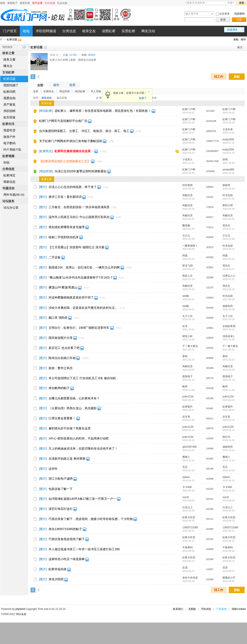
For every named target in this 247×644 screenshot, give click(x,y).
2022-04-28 (229, 309)
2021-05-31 (229, 350)
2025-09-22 (229, 113)
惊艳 (225, 159)
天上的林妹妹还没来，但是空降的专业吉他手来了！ (83, 449)
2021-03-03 (229, 370)
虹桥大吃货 (189, 517)
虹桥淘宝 (9, 175)
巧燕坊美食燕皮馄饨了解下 (67, 539)
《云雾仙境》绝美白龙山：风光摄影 (73, 408)
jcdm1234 (188, 397)
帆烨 (185, 386)
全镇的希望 (229, 326)
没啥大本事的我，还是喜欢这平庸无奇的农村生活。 (83, 308)
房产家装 (9, 105)
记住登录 (224, 14)
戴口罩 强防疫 (58, 318)
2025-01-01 (229, 133)
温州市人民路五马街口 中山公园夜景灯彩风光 (79, 217)
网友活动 (148, 31)
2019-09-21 (229, 541)
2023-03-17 (229, 269)
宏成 (185, 568)
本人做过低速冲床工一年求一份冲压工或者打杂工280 (84, 549)
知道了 (143, 98)
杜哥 (185, 326)
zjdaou (186, 477)
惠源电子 (188, 376)
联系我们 (178, 609)
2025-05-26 (229, 189)
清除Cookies (239, 609)
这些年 (53, 469)
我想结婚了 (11, 85)
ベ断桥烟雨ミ (190, 246)
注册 (239, 20)
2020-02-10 (229, 420)
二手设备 (55, 257)
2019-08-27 (229, 571)
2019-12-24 (229, 440)
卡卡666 (187, 487)
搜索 (242, 3)
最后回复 (62, 98)
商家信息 (9, 182)
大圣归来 (228, 129)
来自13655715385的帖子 (65, 529)
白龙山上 (188, 507)
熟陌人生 (188, 276)
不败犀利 (188, 547)
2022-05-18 (229, 289)
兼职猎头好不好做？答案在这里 (70, 428)
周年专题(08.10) (14, 195)
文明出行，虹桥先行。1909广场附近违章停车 (79, 328)
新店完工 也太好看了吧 (64, 348)
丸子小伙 (188, 316)
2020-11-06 (229, 390)
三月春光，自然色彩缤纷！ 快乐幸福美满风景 (79, 207)
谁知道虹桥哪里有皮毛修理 (67, 227)
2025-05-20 (229, 123)
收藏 (45, 47)
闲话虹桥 (80, 91)
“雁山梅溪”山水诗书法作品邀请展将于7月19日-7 (80, 277)
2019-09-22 (229, 531)
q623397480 (190, 447)
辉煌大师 (228, 205)
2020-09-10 (229, 400)
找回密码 (239, 14)
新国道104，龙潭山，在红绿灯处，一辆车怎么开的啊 (84, 267)
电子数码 (9, 143)
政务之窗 (9, 60)
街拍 (6, 163)
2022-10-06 (229, 163)
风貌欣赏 (188, 195)
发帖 (3, 3)
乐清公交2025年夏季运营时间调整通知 (80, 171)
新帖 (236, 39)
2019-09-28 (229, 500)
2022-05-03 (229, 299)
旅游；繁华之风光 (61, 368)
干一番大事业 (190, 346)
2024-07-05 (229, 199)
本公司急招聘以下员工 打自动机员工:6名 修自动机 (82, 378)
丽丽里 (226, 185)
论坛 (26, 31)
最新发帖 (47, 98)
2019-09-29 (229, 491)
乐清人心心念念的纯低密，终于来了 (73, 187)
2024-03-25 (229, 219)
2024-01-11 (229, 229)
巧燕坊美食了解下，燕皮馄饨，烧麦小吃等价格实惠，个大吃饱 (91, 519)
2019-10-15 (229, 480)
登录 (223, 20)
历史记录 (24, 47)
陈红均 (226, 437)
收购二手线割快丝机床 (64, 237)
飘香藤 (186, 226)
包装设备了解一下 (61, 489)
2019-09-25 (229, 521)
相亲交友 (89, 31)
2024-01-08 (229, 239)
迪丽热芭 (228, 306)
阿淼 (185, 256)
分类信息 (69, 31)
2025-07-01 (229, 173)
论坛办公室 (11, 208)
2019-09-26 (229, 511)
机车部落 (9, 117)
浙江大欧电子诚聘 (61, 479)
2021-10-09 (229, 339)
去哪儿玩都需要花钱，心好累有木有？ (74, 398)
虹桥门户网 (189, 109)
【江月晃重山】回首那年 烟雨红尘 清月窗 (76, 247)
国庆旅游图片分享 (61, 338)
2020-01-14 (229, 430)
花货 (225, 568)
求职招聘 (9, 111)
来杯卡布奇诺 (190, 578)
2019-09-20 (229, 551)
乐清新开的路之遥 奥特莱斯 (67, 459)
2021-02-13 (229, 380)
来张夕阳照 (56, 579)
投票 (72, 85)
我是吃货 (9, 130)
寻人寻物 (96, 91)
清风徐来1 (228, 336)
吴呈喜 (186, 417)
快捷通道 (232, 30)
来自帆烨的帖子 (59, 388)
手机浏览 (206, 609)
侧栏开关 (29, 47)
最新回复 (25, 3)
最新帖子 (12, 3)
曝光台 (8, 66)
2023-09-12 (229, 249)
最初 (185, 356)
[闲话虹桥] (46, 111)
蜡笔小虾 (188, 336)
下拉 (212, 14)
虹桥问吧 (9, 92)
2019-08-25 (229, 581)
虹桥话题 (12, 39)
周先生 (226, 226)
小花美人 (188, 159)
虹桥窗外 (188, 407)
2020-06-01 (229, 410)
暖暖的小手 (229, 578)
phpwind (20, 609)
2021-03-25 (229, 360)
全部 (40, 85)
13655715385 (190, 527)
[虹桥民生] (46, 151)
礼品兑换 (62, 3)
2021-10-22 (229, 329)
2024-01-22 (229, 143)
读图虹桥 (109, 31)
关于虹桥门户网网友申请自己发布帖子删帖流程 (71, 141)
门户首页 (10, 31)
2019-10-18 (229, 470)
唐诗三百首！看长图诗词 (65, 197)
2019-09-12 (229, 561)
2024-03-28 (229, 209)
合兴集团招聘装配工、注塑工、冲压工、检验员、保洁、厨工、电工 (84, 131)
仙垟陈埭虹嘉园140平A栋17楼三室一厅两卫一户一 (82, 499)
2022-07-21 (229, 279)
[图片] (43, 187)
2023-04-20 (229, 259)
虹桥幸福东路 (58, 569)
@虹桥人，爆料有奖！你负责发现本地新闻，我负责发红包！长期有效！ (103, 111)
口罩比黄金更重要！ (62, 418)
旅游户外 (9, 137)
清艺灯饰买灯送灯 (61, 509)
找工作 (219, 77)
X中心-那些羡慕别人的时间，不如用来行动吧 (79, 438)
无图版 (192, 609)
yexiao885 (228, 170)
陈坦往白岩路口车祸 (62, 358)
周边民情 (64, 91)
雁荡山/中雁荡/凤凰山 (63, 287)
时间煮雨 (188, 185)
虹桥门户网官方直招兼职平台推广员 (63, 121)
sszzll (185, 497)
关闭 (149, 92)
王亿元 (186, 236)
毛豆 (185, 467)
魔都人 (186, 457)
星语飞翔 (188, 266)
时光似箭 (228, 195)
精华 (243, 39)
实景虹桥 (128, 31)
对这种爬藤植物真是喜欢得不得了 (71, 297)
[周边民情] (46, 171)
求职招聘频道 (46, 31)
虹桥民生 (49, 91)
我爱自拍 (9, 98)
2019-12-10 (229, 460)
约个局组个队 (12, 150)
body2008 (228, 139)
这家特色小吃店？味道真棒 (67, 559)
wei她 (186, 296)
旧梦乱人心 (229, 276)
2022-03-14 (229, 319)
